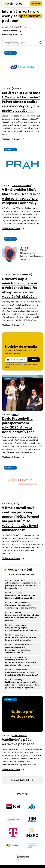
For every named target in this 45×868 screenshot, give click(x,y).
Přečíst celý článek (11, 139)
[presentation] (22, 67)
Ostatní (16, 88)
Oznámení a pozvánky (12, 27)
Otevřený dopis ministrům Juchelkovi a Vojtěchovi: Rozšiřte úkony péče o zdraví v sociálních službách (20, 288)
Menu (38, 4)
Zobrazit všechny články (19, 574)
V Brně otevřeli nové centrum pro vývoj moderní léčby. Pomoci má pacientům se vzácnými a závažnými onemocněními (20, 519)
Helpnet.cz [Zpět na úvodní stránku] (15, 4)
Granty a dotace (10, 31)
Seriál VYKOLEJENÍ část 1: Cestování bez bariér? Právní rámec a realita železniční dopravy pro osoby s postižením (21, 102)
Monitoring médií (10, 35)
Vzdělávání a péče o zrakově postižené (18, 742)
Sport (15, 414)
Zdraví (15, 503)
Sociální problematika (22, 274)
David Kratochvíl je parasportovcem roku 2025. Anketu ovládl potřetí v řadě (18, 425)
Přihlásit (34, 360)
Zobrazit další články (21, 780)
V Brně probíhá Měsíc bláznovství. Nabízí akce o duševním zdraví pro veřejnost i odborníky (21, 196)
